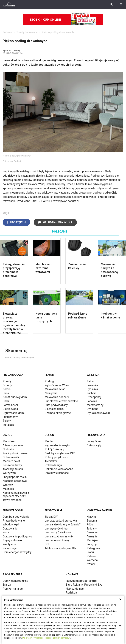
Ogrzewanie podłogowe (17, 536)
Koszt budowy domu (15, 397)
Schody (7, 385)
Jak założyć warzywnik (59, 536)
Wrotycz (8, 485)
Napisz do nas (75, 589)
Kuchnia (91, 393)
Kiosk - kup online (63, 20)
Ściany (7, 421)
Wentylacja (9, 544)
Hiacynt (91, 517)
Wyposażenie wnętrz (58, 445)
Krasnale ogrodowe (15, 481)
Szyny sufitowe (12, 540)
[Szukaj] (111, 4)
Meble (49, 441)
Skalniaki (8, 449)
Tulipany (92, 529)
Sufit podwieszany (56, 405)
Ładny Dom (94, 441)
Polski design (53, 465)
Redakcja (71, 593)
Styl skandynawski (98, 413)
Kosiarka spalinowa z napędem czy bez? (16, 494)
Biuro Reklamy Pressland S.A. (84, 585)
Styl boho (93, 409)
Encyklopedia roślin (15, 477)
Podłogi (50, 381)
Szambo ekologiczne (58, 413)
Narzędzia (51, 393)
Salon (90, 381)
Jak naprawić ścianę (57, 540)
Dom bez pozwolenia (16, 517)
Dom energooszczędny (17, 552)
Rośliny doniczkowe (15, 453)
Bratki (90, 552)
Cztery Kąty (94, 445)
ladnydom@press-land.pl (81, 581)
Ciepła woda (10, 409)
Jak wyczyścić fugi (56, 529)
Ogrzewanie (10, 529)
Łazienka (92, 385)
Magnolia (8, 489)
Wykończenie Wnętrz (58, 385)
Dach (6, 401)
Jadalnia (92, 401)
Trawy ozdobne (12, 500)
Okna (6, 393)
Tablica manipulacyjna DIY (61, 548)
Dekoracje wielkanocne (59, 469)
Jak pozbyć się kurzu (58, 532)
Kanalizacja (10, 548)
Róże (90, 524)
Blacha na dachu (54, 409)
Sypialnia (92, 389)
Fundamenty (10, 417)
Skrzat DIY (51, 517)
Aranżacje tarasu (13, 469)
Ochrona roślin (11, 457)
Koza (6, 532)
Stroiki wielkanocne (57, 473)
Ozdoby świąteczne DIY (60, 453)
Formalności (10, 405)
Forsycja (92, 544)
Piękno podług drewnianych (58, 32)
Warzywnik (9, 473)
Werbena (92, 560)
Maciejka (92, 540)
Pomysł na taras (13, 589)
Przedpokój (94, 397)
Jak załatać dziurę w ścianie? (63, 524)
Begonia (92, 521)
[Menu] (121, 4)
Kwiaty (91, 564)
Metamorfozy (95, 405)
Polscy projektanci (56, 457)
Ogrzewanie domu (14, 413)
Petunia (91, 556)
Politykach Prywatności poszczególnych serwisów (46, 638)
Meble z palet (11, 461)
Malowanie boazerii (57, 397)
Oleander (92, 532)
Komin (7, 389)
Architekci (51, 461)
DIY (47, 544)
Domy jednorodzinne (15, 581)
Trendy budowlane (27, 32)
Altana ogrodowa (13, 445)
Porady (7, 381)
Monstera (9, 441)
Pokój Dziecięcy (55, 449)
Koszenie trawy (12, 465)
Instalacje (9, 425)
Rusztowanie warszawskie (61, 401)
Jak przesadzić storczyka (61, 521)
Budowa (7, 32)
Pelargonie (93, 548)
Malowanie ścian (55, 389)
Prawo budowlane (14, 521)
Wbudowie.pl (11, 524)
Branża (7, 585)
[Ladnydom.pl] (9, 4)
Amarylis (92, 536)
